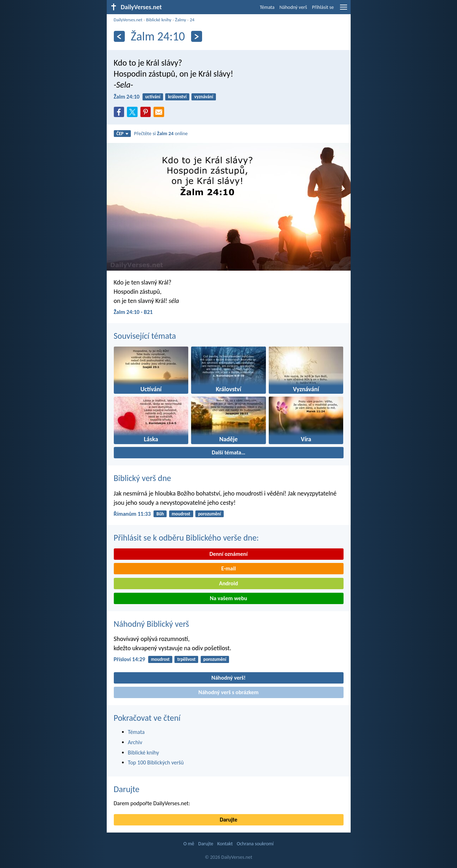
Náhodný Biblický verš (152, 624)
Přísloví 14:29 (130, 659)
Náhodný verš (293, 7)
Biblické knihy (159, 20)
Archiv (135, 742)
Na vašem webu (228, 598)
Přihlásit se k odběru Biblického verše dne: (186, 538)
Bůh (160, 514)
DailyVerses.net (128, 20)
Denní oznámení (229, 554)
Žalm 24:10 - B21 (133, 312)
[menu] (344, 10)
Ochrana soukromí (255, 844)
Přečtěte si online (161, 133)
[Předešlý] (119, 36)
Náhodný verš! (228, 678)
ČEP (122, 134)
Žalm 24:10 (127, 97)
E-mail (228, 568)
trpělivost (186, 659)
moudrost (181, 514)
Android (228, 583)
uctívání (153, 97)
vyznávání (204, 97)
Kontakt (225, 844)
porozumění (210, 514)
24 (192, 20)
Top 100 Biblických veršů (156, 762)
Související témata (145, 336)
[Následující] (197, 36)
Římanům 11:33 (132, 514)
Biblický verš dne (143, 478)
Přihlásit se (323, 7)
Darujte (127, 789)
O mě (189, 844)
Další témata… (228, 452)
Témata (267, 7)
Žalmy (181, 20)
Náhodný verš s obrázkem (229, 692)
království (177, 97)
